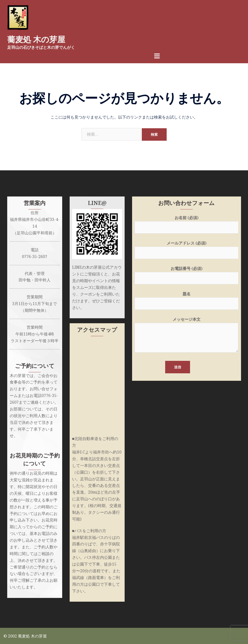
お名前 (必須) (187, 222)
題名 (187, 298)
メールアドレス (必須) (187, 247)
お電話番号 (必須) (187, 273)
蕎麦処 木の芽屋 (36, 40)
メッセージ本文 (186, 335)
